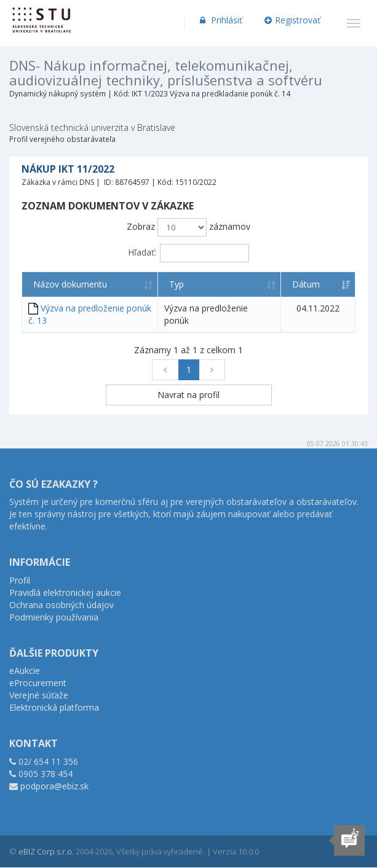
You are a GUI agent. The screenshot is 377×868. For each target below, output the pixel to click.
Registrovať (293, 20)
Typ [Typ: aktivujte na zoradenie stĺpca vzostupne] (177, 284)
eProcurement (38, 683)
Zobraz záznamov (189, 227)
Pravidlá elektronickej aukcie (65, 592)
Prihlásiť (220, 20)
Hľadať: (189, 253)
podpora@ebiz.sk (54, 786)
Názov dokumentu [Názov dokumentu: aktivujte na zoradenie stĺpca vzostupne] (70, 284)
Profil (20, 580)
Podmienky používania (54, 617)
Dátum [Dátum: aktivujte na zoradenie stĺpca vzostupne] (306, 284)
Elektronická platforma (54, 707)
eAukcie (25, 671)
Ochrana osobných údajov (62, 605)
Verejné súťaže (39, 695)
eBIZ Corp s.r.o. (46, 851)
